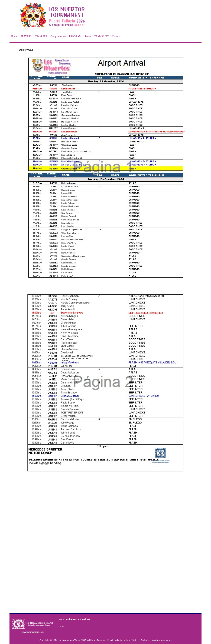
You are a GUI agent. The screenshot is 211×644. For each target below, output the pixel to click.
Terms (88, 36)
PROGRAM (75, 36)
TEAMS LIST (101, 36)
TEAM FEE (41, 36)
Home (14, 36)
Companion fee (58, 36)
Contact (116, 36)
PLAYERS (26, 36)
